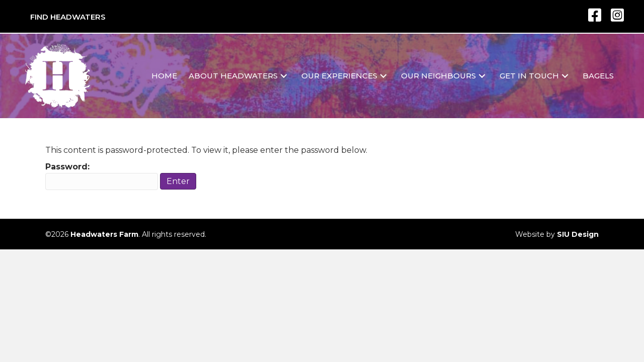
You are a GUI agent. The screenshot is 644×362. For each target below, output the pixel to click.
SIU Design (578, 234)
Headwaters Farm (104, 234)
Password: (102, 176)
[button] (284, 76)
